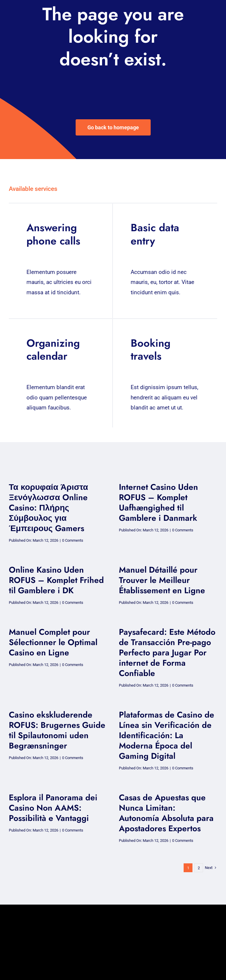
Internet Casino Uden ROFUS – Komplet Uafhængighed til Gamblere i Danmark (158, 503)
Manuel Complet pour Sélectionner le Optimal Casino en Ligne (53, 642)
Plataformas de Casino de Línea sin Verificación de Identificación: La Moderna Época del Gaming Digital (167, 735)
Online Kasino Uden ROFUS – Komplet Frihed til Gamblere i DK (56, 580)
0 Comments (73, 540)
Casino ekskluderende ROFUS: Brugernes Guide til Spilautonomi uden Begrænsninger (57, 730)
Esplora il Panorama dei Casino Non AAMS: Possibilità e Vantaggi (53, 808)
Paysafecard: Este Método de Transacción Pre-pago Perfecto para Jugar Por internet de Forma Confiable (167, 653)
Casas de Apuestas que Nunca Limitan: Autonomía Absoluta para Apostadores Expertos (166, 813)
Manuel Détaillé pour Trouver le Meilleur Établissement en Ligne (162, 580)
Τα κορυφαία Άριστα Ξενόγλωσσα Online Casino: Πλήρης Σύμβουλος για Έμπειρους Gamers (48, 508)
